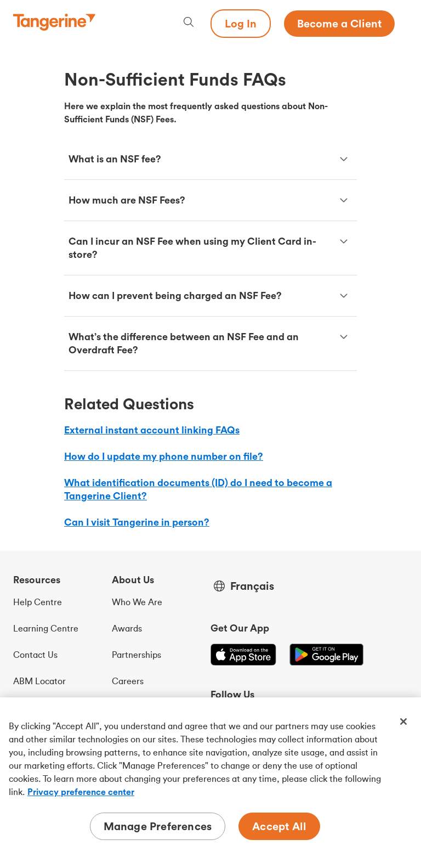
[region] (210, 783)
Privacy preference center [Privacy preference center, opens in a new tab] (81, 792)
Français (252, 586)
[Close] (403, 722)
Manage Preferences (158, 826)
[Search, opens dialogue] (189, 23)
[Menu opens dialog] (401, 24)
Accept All (279, 826)
